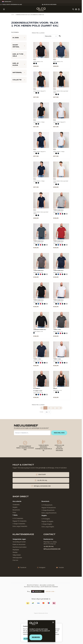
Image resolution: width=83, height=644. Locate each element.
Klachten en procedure (19, 547)
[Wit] (34, 94)
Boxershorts (16, 510)
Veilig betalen (17, 555)
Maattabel (16, 550)
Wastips (15, 552)
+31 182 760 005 (48, 546)
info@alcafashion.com (52, 549)
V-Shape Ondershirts (19, 524)
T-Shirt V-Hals (57, 330)
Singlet (55, 389)
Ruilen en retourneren (19, 544)
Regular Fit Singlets (47, 521)
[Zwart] (34, 64)
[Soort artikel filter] (19, 46)
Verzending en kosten (19, 542)
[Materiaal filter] (19, 73)
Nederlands (7, 2)
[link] (42, 408)
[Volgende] (61, 408)
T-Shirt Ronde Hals (58, 210)
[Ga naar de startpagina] (41, 9)
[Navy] (36, 64)
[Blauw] (58, 214)
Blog (29, 591)
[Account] (76, 9)
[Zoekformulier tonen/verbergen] (73, 9)
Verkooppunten (17, 558)
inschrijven (59, 433)
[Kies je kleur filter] (19, 64)
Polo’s (14, 513)
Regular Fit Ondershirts (20, 521)
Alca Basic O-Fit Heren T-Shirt (38, 390)
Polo (35, 60)
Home (13, 15)
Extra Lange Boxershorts (49, 513)
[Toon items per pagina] (48, 412)
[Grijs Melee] (67, 214)
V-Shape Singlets (47, 524)
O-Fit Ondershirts (18, 518)
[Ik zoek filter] (19, 38)
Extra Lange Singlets (48, 527)
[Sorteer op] (51, 36)
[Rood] (60, 214)
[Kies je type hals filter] (19, 55)
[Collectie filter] (19, 80)
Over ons (15, 560)
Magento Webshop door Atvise (41, 613)
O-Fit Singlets (46, 519)
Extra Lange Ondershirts (20, 526)
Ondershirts (16, 505)
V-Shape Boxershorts (48, 510)
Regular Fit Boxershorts (49, 508)
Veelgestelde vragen (19, 539)
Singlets (15, 507)
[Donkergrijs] (63, 214)
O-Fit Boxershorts (47, 505)
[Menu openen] (4, 9)
